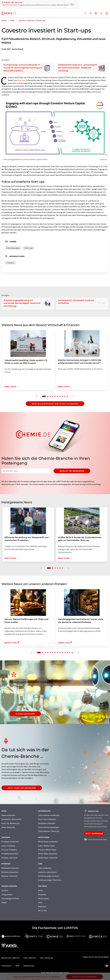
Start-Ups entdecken (47, 819)
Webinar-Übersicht (10, 876)
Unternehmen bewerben (49, 827)
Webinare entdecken (10, 868)
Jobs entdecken (45, 868)
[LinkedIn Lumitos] (107, 966)
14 (72, 653)
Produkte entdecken (10, 842)
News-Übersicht (8, 827)
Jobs (40, 902)
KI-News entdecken (25, 714)
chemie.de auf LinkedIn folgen (95, 839)
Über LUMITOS (30, 958)
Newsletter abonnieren (72, 471)
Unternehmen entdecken (49, 815)
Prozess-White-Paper (47, 850)
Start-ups (22, 80)
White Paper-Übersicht (48, 858)
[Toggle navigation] (107, 14)
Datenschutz (29, 966)
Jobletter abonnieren (47, 872)
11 (65, 653)
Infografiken (7, 894)
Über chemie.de (46, 958)
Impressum (6, 966)
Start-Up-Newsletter (11, 823)
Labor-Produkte (8, 846)
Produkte (42, 894)
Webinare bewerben (10, 872)
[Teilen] (91, 13)
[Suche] (85, 13)
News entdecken (8, 815)
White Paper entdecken (48, 842)
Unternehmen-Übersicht (49, 831)
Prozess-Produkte (9, 850)
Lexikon (5, 890)
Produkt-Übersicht (10, 858)
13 (70, 653)
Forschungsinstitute (10, 898)
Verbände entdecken (47, 823)
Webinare (42, 906)
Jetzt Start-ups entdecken (22, 788)
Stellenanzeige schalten (49, 876)
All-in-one (43, 910)
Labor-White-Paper (46, 846)
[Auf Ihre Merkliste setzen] (101, 14)
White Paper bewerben (48, 854)
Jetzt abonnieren (94, 833)
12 (67, 653)
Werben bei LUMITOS (10, 958)
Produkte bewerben (10, 854)
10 (67, 396)
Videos (4, 902)
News (40, 890)
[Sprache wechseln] (96, 13)
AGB (17, 966)
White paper (43, 898)
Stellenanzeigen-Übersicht (50, 880)
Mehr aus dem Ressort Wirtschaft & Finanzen (55, 404)
